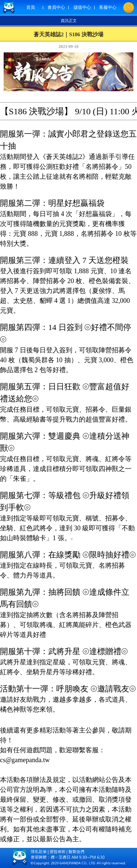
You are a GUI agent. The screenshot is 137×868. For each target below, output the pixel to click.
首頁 (31, 7)
